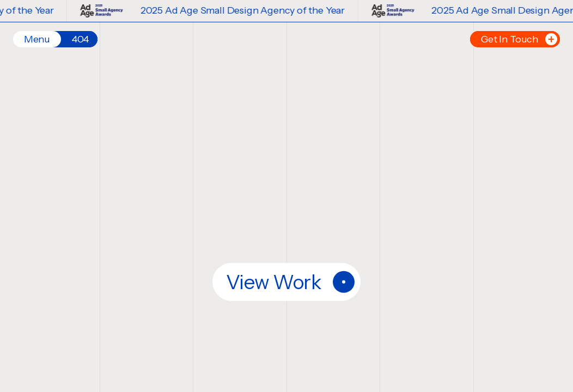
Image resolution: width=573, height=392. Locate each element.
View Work (290, 282)
